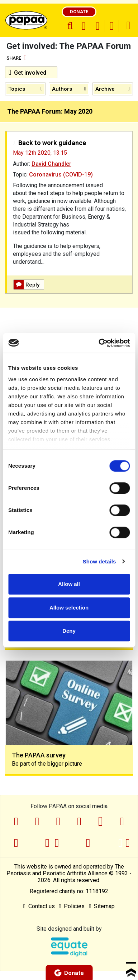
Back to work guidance (52, 143)
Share (16, 58)
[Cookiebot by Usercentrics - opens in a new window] (99, 343)
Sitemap (102, 906)
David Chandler (51, 164)
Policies (72, 906)
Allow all (69, 584)
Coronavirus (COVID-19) (61, 175)
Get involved (27, 72)
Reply (27, 285)
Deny (69, 631)
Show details (99, 561)
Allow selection (69, 608)
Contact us (39, 906)
